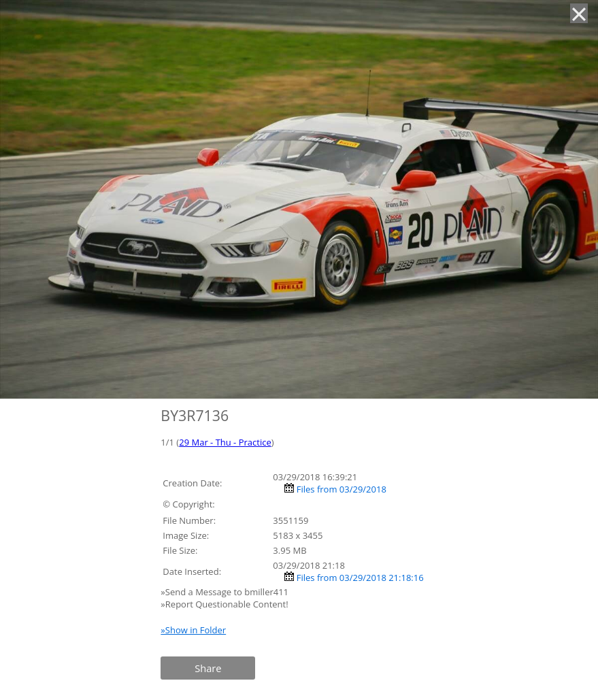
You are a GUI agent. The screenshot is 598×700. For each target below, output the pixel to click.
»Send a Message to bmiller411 (226, 592)
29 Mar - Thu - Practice (225, 442)
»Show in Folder (193, 630)
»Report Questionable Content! (224, 604)
